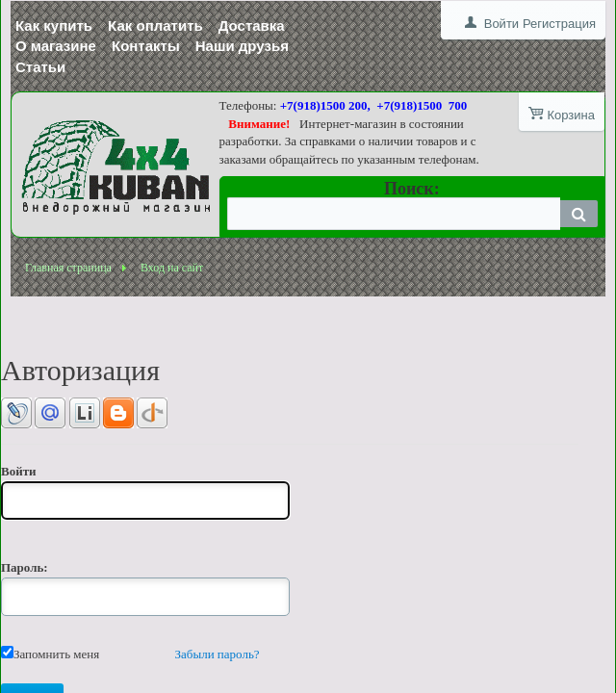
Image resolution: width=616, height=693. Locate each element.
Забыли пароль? (218, 654)
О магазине (56, 46)
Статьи (40, 67)
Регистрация (559, 24)
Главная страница (68, 268)
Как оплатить (155, 26)
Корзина (571, 115)
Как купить (54, 26)
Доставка (252, 26)
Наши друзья (242, 46)
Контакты (146, 46)
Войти (501, 24)
